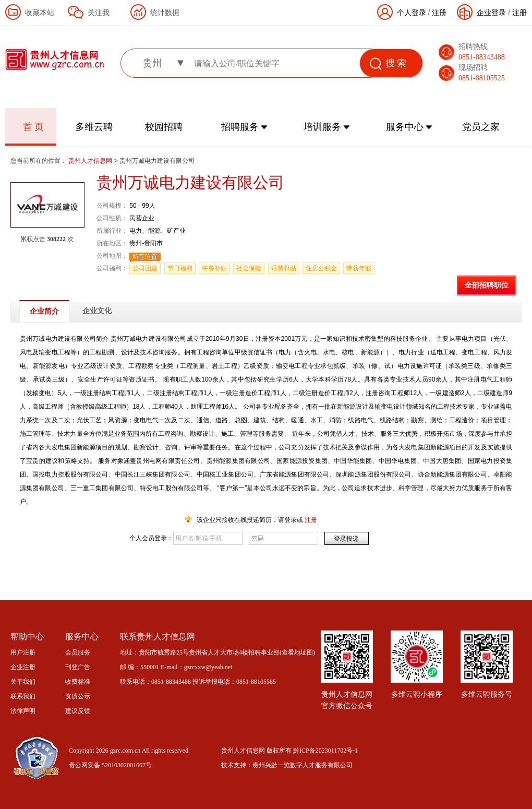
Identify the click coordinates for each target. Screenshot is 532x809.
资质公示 (78, 696)
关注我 (99, 13)
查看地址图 (297, 652)
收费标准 (78, 682)
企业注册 (23, 667)
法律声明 (23, 711)
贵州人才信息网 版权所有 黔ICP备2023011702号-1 (289, 751)
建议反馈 (78, 711)
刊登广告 (78, 667)
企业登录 (491, 13)
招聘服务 (240, 127)
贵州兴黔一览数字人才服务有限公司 (303, 765)
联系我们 (23, 696)
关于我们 (23, 682)
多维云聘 (94, 127)
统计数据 (165, 13)
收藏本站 (40, 13)
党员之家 (481, 127)
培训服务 (322, 127)
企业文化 (97, 311)
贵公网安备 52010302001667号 (110, 765)
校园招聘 (164, 127)
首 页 (34, 127)
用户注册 (23, 652)
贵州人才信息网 (91, 161)
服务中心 (405, 127)
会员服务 (78, 652)
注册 (519, 13)
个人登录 (412, 13)
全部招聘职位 (487, 285)
